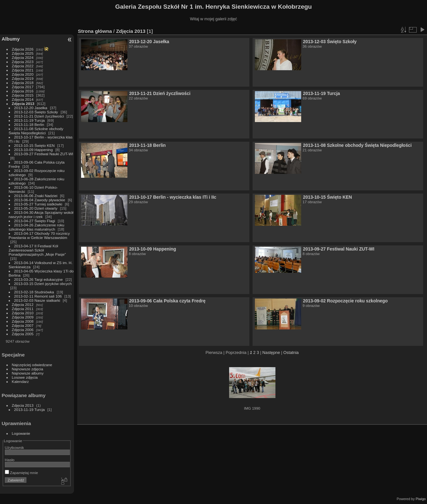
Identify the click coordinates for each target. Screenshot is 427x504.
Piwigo (421, 499)
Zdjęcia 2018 (23, 83)
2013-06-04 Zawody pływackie (40, 200)
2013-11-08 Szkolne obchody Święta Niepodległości (36, 131)
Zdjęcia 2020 (23, 74)
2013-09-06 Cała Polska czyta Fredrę (167, 301)
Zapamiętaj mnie (21, 473)
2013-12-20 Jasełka (31, 108)
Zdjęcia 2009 (23, 317)
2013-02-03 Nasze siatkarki (37, 300)
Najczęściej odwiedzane (32, 365)
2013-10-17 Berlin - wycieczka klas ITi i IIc (173, 197)
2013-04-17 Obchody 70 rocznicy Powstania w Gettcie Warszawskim (39, 235)
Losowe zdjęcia (25, 377)
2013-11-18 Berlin (29, 124)
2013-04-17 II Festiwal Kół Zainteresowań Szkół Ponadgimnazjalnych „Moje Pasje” (37, 250)
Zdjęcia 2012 (23, 304)
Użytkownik (14, 447)
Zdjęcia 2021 (23, 70)
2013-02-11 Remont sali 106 (38, 296)
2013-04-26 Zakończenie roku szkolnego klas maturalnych (37, 227)
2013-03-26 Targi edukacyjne (39, 279)
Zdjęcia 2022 (23, 66)
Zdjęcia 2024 (23, 57)
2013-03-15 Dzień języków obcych (43, 284)
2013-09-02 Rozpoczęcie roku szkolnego (345, 301)
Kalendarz (20, 381)
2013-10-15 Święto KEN (34, 145)
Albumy (11, 39)
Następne (271, 352)
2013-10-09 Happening (34, 150)
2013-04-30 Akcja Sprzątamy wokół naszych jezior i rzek (41, 214)
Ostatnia (291, 352)
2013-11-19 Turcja (30, 120)
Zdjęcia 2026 (23, 49)
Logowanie (21, 433)
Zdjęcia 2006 (23, 330)
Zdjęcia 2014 (23, 99)
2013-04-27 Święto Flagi (35, 221)
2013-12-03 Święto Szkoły (36, 112)
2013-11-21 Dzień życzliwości (39, 116)
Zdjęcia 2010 (23, 313)
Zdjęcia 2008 (23, 321)
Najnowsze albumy (28, 373)
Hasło (10, 460)
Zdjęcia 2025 (23, 53)
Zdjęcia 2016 (23, 91)
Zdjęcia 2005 (23, 334)
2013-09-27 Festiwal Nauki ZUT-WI (44, 154)
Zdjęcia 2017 (23, 87)
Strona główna (95, 31)
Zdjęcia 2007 (23, 325)
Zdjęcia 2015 (23, 95)
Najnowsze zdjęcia (28, 369)
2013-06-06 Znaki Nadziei (36, 196)
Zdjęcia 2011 (23, 309)
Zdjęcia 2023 (23, 62)
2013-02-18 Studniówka (35, 292)
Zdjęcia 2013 (23, 104)
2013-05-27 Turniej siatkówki (38, 204)
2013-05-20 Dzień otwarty (36, 208)
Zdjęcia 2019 (23, 78)
